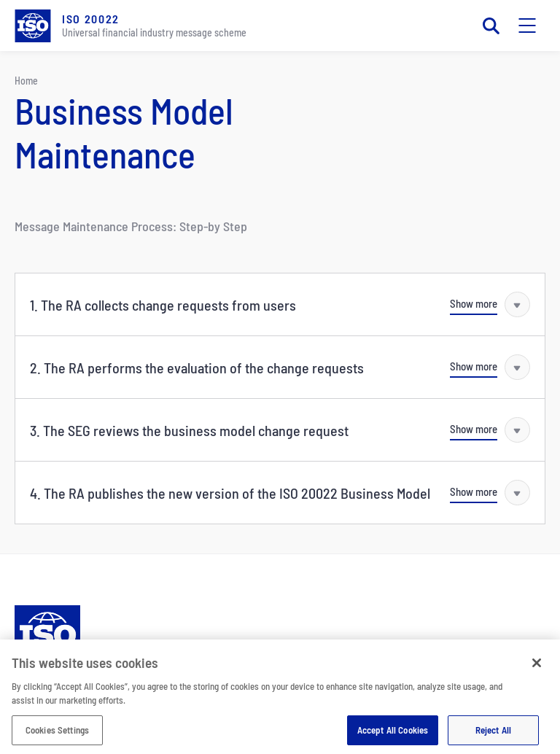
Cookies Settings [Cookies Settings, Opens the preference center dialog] (57, 736)
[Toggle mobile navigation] (527, 26)
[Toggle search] (491, 26)
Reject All (493, 736)
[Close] (537, 669)
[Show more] (490, 304)
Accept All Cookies (393, 736)
